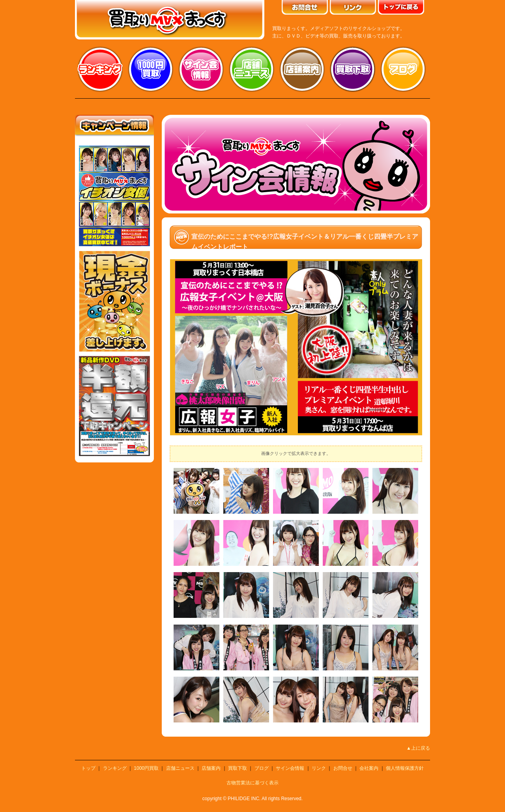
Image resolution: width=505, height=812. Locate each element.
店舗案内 (302, 69)
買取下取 (238, 768)
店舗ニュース (252, 69)
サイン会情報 (201, 69)
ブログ (403, 69)
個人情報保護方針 (405, 768)
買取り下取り (353, 69)
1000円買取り (151, 69)
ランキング (100, 69)
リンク (319, 768)
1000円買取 (146, 768)
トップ (88, 768)
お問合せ (343, 768)
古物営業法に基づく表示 (252, 783)
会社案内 (369, 768)
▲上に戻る (418, 748)
